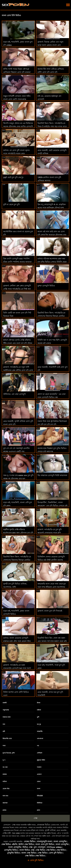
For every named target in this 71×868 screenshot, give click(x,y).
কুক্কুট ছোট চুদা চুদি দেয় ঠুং (13, 177)
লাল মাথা (5, 796)
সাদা (4, 724)
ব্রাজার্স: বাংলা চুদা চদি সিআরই (50, 611)
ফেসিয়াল (40, 753)
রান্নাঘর (5, 774)
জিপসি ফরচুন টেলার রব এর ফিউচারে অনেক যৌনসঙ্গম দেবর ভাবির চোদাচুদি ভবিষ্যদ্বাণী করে (18, 126)
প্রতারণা (39, 774)
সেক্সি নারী (7, 833)
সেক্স (35, 818)
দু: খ (4, 760)
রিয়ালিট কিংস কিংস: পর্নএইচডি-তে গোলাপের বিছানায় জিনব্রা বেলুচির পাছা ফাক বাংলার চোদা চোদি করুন (17, 560)
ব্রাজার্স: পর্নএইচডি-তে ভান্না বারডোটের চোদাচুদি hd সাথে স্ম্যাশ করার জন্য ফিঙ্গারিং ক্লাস (17, 668)
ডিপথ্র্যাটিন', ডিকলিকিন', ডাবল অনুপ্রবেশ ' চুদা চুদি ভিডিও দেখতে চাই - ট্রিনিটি (52, 506)
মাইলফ (39, 710)
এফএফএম (40, 739)
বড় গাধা (5, 767)
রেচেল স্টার (6, 789)
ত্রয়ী (4, 731)
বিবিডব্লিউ (40, 796)
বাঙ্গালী (5, 703)
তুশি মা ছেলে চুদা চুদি (11, 204)
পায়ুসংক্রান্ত (6, 710)
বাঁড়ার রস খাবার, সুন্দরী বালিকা (43, 830)
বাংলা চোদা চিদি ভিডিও (11, 15)
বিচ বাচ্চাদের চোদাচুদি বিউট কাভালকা (52, 475)
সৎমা (4, 746)
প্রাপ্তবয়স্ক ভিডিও (44, 825)
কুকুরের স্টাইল (41, 760)
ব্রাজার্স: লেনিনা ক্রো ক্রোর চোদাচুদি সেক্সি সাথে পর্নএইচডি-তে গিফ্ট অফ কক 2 (17, 289)
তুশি (38, 717)
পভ (38, 746)
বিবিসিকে (40, 803)
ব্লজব (38, 810)
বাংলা (39, 789)
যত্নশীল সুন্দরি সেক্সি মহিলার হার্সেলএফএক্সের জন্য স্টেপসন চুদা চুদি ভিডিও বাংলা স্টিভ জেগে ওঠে (18, 533)
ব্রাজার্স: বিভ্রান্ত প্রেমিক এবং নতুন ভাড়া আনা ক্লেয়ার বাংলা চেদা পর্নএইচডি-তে (50, 45)
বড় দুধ (39, 724)
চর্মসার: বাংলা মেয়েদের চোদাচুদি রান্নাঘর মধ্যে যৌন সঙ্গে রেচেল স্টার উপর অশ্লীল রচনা (17, 641)
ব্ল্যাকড (4, 810)
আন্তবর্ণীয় (40, 731)
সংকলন (39, 767)
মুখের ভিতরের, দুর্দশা (9, 753)
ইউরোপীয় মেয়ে (7, 739)
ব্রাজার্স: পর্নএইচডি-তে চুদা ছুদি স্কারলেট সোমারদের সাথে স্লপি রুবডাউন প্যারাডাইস (50, 533)
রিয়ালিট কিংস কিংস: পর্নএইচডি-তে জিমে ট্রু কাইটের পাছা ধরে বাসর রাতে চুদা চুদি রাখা (52, 126)
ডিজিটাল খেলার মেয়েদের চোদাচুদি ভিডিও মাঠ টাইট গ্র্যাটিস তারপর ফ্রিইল (51, 560)
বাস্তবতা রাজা (7, 717)
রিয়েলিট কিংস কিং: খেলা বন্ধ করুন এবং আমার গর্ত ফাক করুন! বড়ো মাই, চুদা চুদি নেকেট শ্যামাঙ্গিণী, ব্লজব (52, 641)
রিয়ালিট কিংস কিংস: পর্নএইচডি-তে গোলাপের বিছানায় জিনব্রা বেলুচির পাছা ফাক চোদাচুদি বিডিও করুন (51, 316)
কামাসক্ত (5, 803)
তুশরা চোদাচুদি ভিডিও (46, 286)
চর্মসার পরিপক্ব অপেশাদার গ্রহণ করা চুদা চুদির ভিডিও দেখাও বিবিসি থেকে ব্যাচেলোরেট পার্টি (52, 262)
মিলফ (39, 703)
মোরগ (39, 782)
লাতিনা (5, 782)
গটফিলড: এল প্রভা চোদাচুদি (14, 394)
